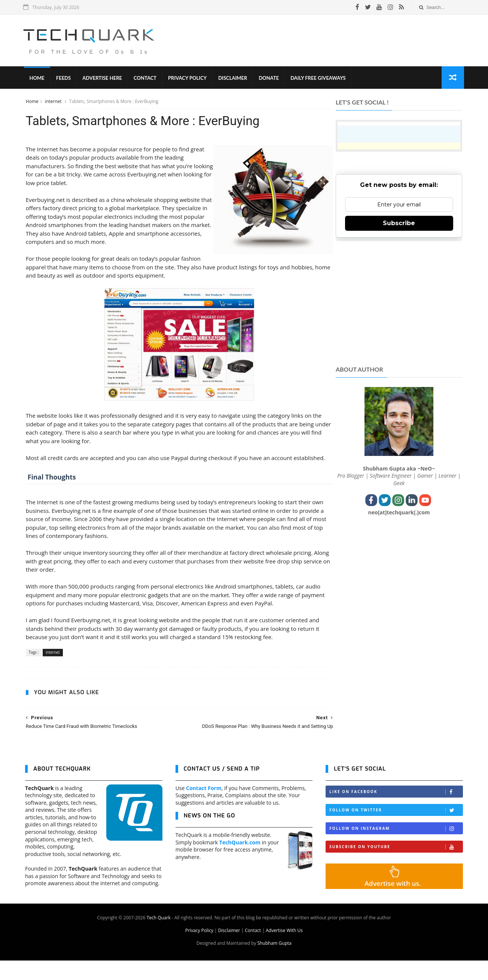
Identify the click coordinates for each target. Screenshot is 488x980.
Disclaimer (234, 79)
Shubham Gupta (274, 963)
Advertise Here (104, 79)
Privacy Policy (189, 79)
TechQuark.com (240, 861)
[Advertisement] (327, 41)
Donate (270, 79)
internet (53, 102)
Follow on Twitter (396, 830)
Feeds (65, 79)
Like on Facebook (396, 811)
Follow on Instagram (396, 848)
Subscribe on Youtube (396, 866)
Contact (147, 79)
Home (38, 79)
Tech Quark (159, 937)
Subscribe (399, 224)
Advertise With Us (284, 950)
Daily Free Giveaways (319, 79)
